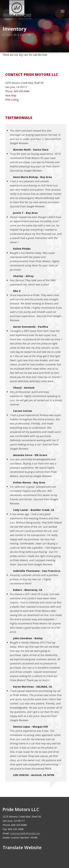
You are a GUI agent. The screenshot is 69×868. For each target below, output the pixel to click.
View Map (11, 95)
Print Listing (12, 100)
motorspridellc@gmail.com (25, 833)
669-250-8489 (22, 91)
